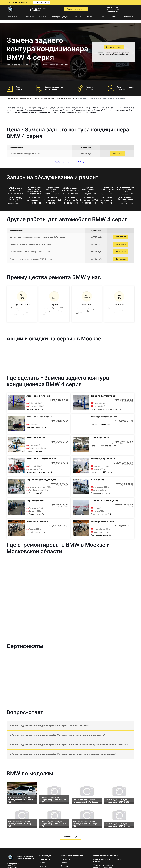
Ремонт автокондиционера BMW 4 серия (59, 98)
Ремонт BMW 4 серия (30, 98)
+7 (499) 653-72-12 (125, 194)
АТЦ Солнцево (70, 197)
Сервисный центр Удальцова (41, 480)
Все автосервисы (114, 47)
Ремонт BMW (12, 98)
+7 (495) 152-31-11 (52, 203)
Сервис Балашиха (100, 438)
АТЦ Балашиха (107, 188)
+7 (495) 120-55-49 (89, 203)
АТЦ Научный (16, 197)
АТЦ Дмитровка (16, 188)
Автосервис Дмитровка (38, 396)
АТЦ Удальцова (34, 197)
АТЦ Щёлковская (52, 188)
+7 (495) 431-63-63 (107, 194)
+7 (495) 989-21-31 (89, 194)
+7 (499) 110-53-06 (16, 193)
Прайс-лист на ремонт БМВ (106, 856)
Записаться (117, 154)
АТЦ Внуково (89, 197)
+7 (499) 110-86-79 (34, 203)
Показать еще (70, 837)
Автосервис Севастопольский (42, 459)
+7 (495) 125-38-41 (70, 203)
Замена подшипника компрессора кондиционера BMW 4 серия (38, 237)
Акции (113, 17)
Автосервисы (128, 17)
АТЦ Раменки (107, 197)
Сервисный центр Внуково (104, 501)
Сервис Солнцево (35, 501)
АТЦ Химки (89, 188)
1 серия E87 (66, 863)
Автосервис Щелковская (39, 417)
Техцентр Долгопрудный (103, 396)
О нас (102, 17)
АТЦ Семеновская (70, 188)
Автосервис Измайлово (103, 522)
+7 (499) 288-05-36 (16, 203)
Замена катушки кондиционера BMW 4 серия (30, 252)
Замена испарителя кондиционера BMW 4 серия (31, 244)
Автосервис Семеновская (104, 417)
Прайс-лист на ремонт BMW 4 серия (71, 162)
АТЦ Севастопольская (125, 188)
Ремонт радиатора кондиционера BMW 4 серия (31, 259)
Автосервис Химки (36, 438)
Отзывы (89, 17)
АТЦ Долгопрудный (34, 188)
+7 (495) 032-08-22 (34, 194)
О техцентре (45, 859)
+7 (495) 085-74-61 (70, 193)
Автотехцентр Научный (103, 459)
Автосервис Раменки (37, 522)
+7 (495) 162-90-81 (52, 194)
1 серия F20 (66, 859)
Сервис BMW (12, 17)
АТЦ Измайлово (125, 197)
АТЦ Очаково (52, 197)
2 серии (64, 866)
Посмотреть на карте (76, 9)
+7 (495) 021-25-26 (125, 203)
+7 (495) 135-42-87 (107, 203)
